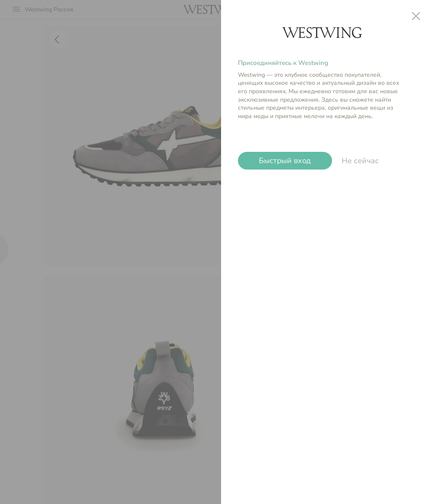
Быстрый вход (285, 161)
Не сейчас (360, 161)
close (416, 16)
